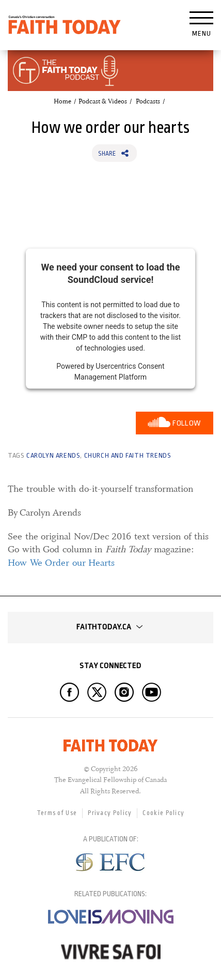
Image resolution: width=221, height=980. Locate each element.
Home (62, 101)
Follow (187, 423)
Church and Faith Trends (128, 455)
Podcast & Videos (103, 101)
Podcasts (148, 101)
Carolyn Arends (53, 455)
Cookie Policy (163, 813)
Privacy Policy (110, 813)
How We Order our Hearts (61, 563)
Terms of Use (57, 813)
